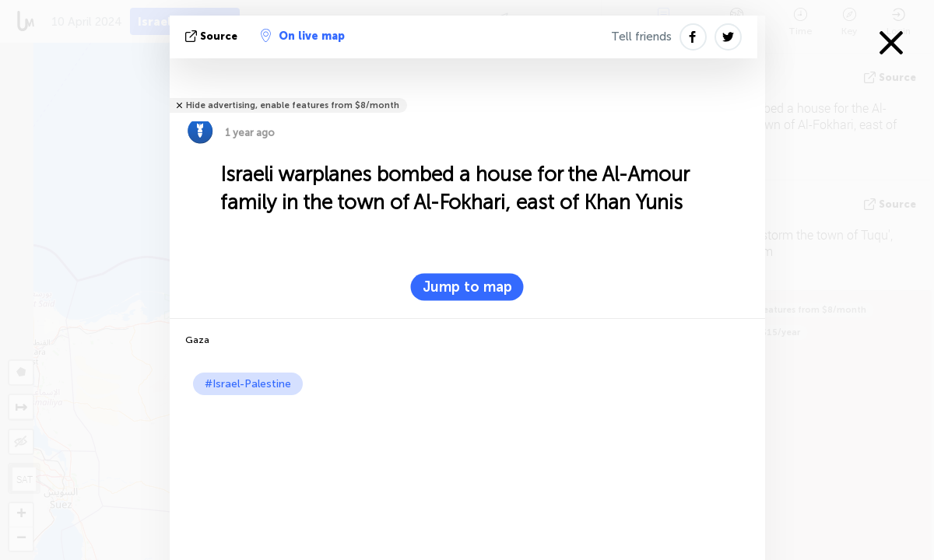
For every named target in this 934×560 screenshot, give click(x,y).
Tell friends (641, 37)
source (213, 36)
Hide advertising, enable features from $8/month (293, 105)
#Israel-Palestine (248, 384)
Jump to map (467, 287)
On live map (303, 36)
